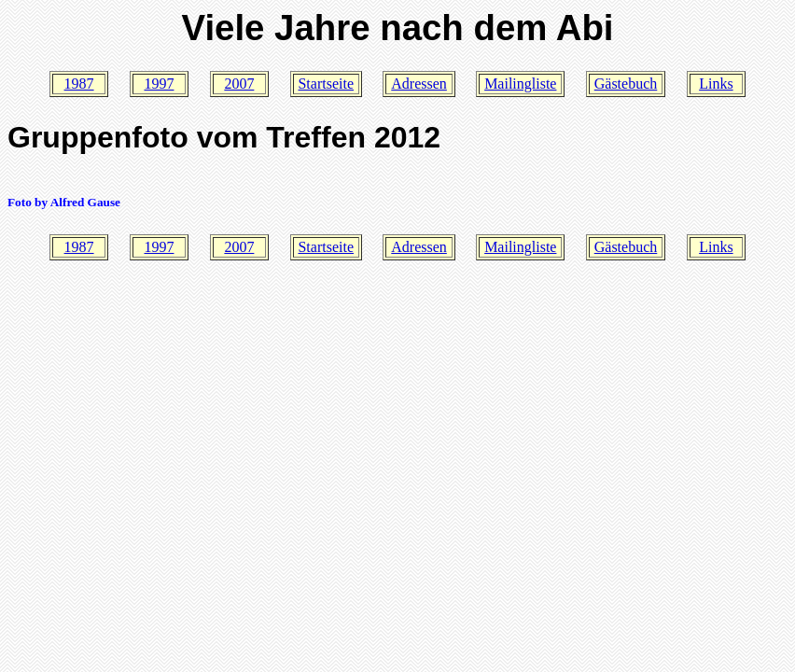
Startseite (326, 84)
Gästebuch (626, 84)
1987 (79, 84)
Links (716, 84)
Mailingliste (520, 84)
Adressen (419, 84)
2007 (239, 84)
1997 (159, 84)
